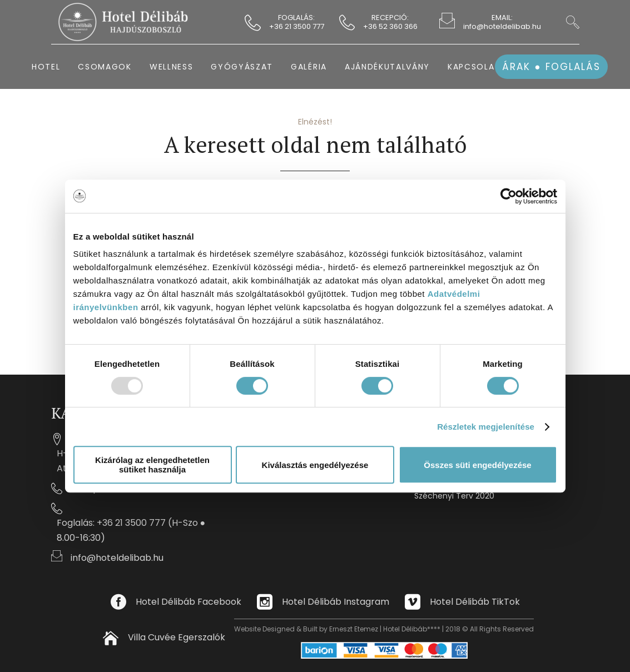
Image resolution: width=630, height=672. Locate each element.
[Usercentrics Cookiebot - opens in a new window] (509, 196)
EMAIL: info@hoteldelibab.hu (502, 22)
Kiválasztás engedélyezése (315, 465)
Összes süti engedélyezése (477, 465)
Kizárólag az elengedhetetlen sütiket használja (152, 465)
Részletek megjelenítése (486, 427)
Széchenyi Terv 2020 (454, 496)
